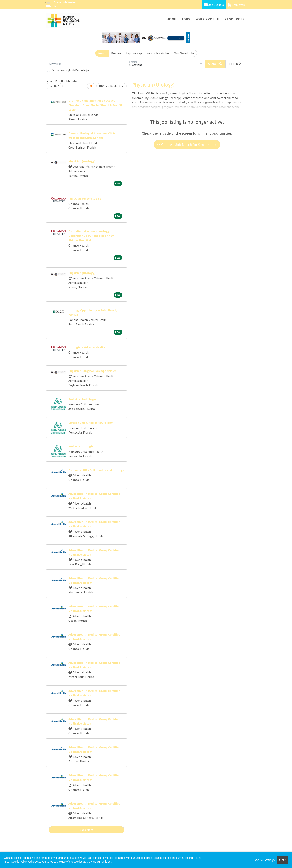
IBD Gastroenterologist (85, 198)
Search (102, 53)
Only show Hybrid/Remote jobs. (72, 70)
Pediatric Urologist (82, 446)
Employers (237, 5)
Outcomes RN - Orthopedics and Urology (96, 470)
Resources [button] (234, 19)
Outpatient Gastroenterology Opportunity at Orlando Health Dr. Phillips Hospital (91, 236)
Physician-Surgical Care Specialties (92, 371)
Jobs (186, 19)
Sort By (53, 86)
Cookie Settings (264, 860)
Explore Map (134, 53)
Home (171, 19)
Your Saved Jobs (184, 53)
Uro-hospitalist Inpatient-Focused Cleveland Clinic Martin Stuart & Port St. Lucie (96, 105)
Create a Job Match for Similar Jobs (187, 144)
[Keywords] (87, 64)
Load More (87, 830)
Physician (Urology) (82, 161)
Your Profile (208, 19)
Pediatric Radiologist (83, 399)
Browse (116, 53)
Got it (283, 860)
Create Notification (111, 86)
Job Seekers (214, 5)
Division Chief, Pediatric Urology (90, 423)
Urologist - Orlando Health (87, 347)
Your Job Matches (158, 53)
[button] (235, 64)
